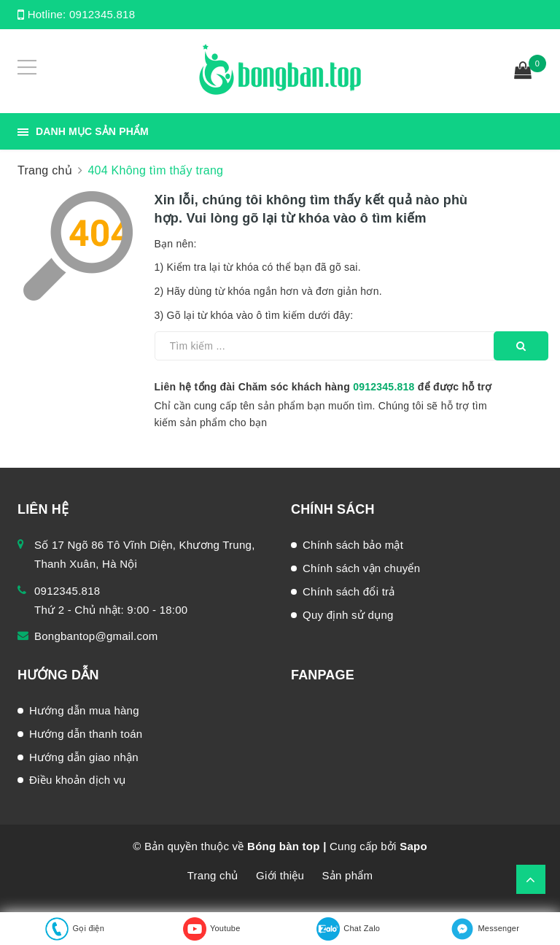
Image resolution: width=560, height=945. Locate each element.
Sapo (413, 846)
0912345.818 (102, 14)
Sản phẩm (348, 875)
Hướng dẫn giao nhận (84, 757)
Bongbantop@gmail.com (96, 636)
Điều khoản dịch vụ (78, 780)
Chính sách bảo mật (353, 545)
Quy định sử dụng (348, 615)
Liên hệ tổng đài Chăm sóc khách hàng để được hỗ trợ (323, 387)
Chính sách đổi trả (349, 591)
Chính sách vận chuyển (361, 568)
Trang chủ (213, 875)
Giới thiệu (280, 875)
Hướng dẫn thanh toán (86, 734)
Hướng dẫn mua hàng (84, 710)
